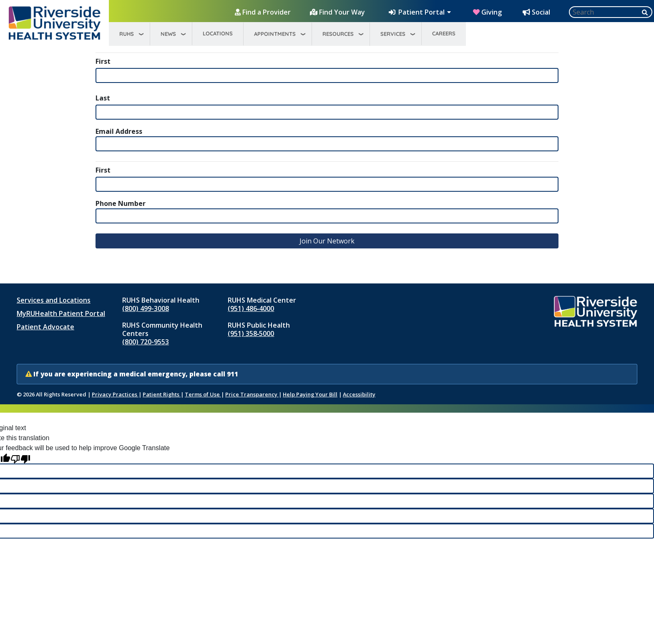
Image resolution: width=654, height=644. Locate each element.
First (103, 61)
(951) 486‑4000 (251, 308)
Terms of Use (203, 394)
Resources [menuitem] (338, 34)
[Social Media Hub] (537, 12)
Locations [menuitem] (218, 33)
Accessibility (359, 394)
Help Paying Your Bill (310, 394)
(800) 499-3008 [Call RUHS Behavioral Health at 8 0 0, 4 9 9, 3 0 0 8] (146, 308)
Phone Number (121, 203)
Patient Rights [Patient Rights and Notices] (162, 394)
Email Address (119, 131)
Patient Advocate (45, 327)
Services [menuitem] (393, 34)
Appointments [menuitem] (275, 34)
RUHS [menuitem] (127, 34)
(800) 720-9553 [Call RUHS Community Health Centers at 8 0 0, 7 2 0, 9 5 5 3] (146, 342)
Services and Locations (54, 300)
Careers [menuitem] (444, 33)
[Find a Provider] (264, 12)
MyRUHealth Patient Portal (61, 313)
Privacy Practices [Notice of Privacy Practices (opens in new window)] (115, 394)
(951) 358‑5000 (251, 333)
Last (103, 98)
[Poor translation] (20, 458)
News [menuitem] (168, 34)
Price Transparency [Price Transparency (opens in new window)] (252, 394)
